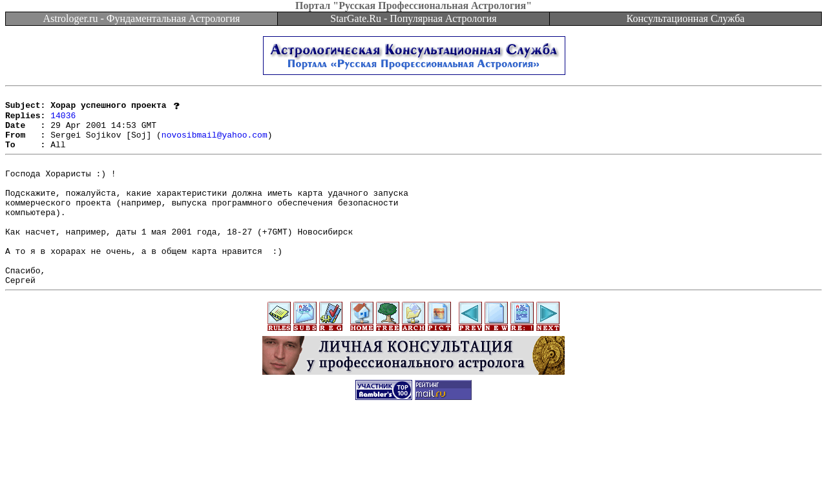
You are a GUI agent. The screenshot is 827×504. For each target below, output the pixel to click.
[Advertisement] (413, 475)
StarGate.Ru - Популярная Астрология (413, 18)
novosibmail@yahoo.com (215, 143)
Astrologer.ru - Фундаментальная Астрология (142, 18)
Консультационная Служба (686, 18)
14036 (63, 120)
